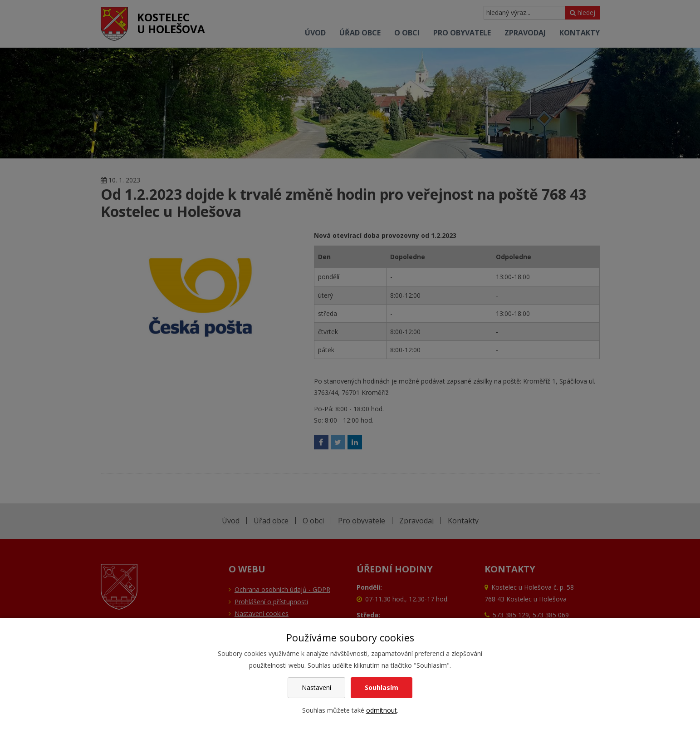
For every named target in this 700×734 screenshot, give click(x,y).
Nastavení (316, 687)
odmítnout (382, 710)
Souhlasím (382, 687)
